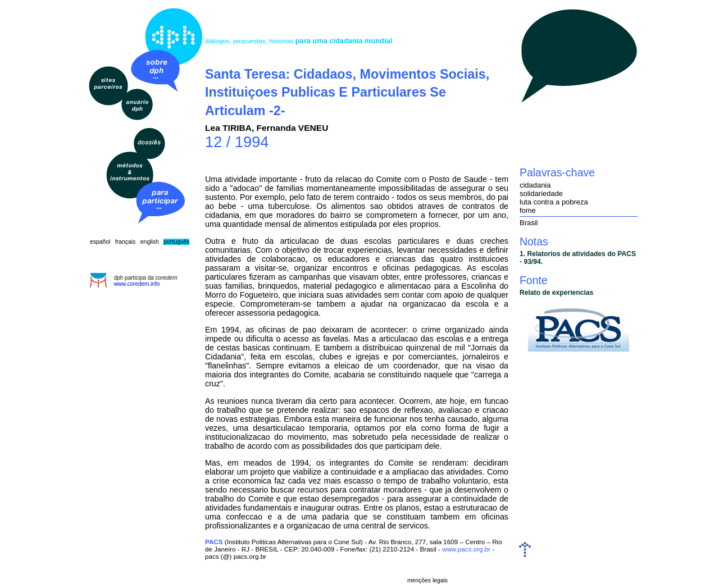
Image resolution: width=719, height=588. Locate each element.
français (125, 242)
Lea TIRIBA (228, 128)
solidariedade (541, 193)
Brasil (529, 223)
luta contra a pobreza (554, 202)
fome (528, 210)
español (100, 242)
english (150, 242)
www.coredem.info (137, 284)
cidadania (535, 185)
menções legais (427, 580)
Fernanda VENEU (293, 128)
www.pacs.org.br (466, 549)
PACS (214, 542)
